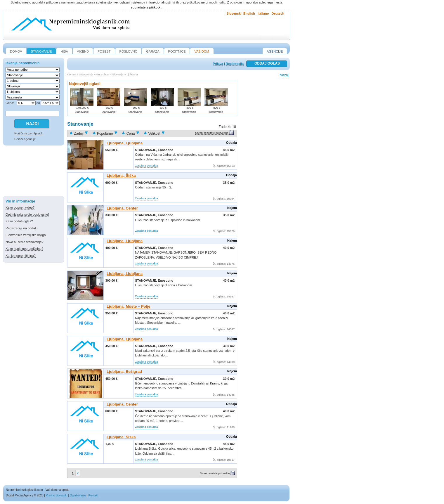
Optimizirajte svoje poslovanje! (27, 214)
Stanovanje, (146, 150)
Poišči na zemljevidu (29, 133)
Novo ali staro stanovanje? (25, 242)
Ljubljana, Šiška (121, 175)
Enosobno (103, 74)
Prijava (218, 64)
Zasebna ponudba (146, 166)
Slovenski (234, 13)
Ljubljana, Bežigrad (124, 371)
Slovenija (118, 74)
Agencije (275, 51)
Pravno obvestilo (57, 495)
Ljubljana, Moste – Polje (129, 306)
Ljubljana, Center (122, 208)
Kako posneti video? (20, 207)
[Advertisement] (34, 172)
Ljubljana (132, 74)
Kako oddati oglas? (19, 221)
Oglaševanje (78, 495)
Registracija (235, 64)
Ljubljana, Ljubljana (125, 143)
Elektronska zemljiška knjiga (26, 235)
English (249, 13)
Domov (72, 74)
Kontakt (93, 495)
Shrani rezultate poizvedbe (212, 133)
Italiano (263, 13)
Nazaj (284, 75)
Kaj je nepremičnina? (21, 256)
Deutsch (278, 13)
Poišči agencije (25, 139)
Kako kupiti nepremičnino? (24, 249)
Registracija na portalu (21, 228)
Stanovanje (86, 74)
